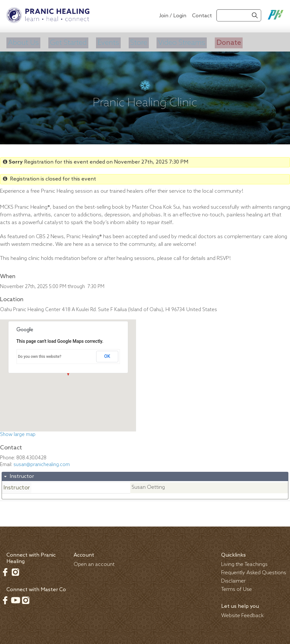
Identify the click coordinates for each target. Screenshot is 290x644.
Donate (232, 42)
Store (140, 42)
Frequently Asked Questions (254, 571)
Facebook (5, 570)
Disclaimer (233, 580)
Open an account (94, 563)
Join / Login (173, 16)
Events (109, 42)
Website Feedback (242, 614)
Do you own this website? (40, 355)
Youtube (15, 599)
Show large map (18, 433)
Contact (202, 16)
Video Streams (184, 42)
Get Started (68, 42)
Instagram (15, 570)
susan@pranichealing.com (42, 463)
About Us (23, 42)
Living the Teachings (244, 563)
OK (107, 355)
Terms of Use (237, 588)
